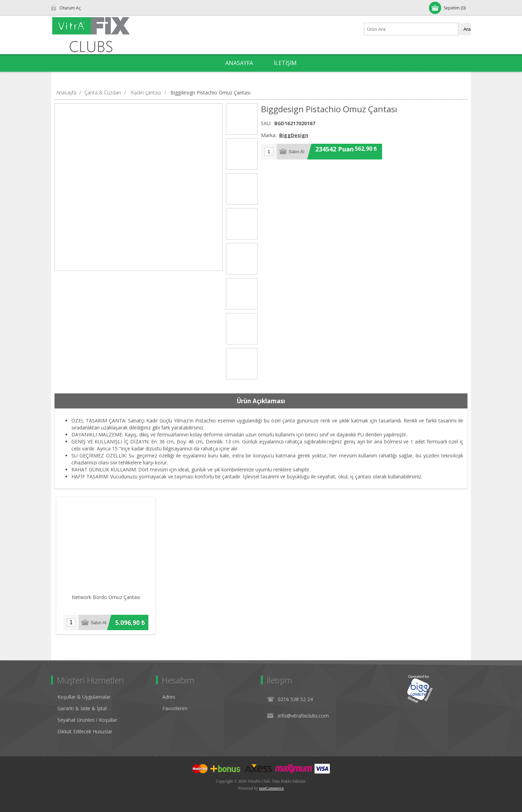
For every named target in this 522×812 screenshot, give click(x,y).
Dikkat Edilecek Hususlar (85, 731)
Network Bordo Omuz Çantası (106, 597)
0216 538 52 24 (295, 699)
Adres (169, 697)
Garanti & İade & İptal (82, 708)
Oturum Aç (70, 8)
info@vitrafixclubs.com (303, 716)
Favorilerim (175, 708)
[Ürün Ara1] (411, 29)
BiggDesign (294, 135)
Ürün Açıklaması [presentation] (261, 401)
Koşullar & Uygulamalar (84, 697)
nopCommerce (272, 788)
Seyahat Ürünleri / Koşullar (87, 720)
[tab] (261, 401)
